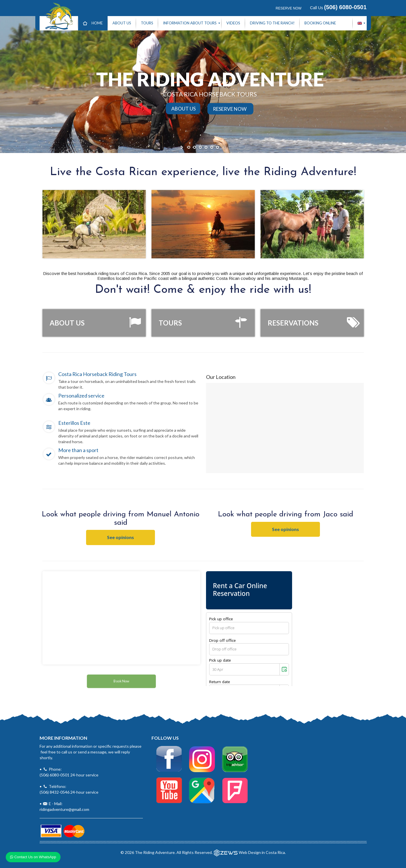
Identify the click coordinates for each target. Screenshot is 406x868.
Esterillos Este (74, 423)
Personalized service (81, 396)
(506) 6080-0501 (55, 775)
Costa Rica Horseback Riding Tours (97, 374)
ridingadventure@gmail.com (64, 809)
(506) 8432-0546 (55, 792)
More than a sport (78, 450)
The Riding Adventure (155, 852)
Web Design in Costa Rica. (262, 852)
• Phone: (91, 757)
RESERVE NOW (289, 8)
